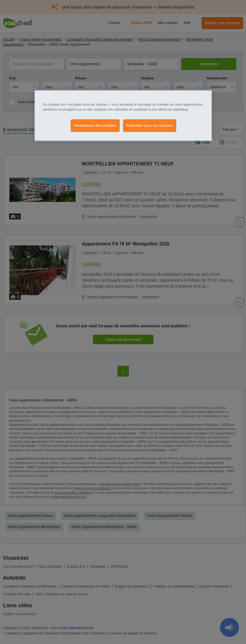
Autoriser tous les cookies (150, 125)
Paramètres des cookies (95, 125)
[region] (123, 115)
